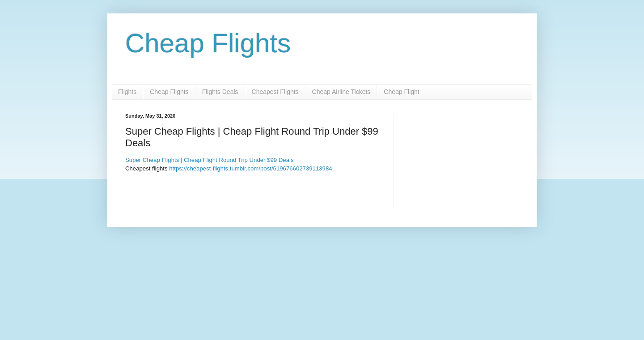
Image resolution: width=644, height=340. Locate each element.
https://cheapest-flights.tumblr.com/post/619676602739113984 (250, 168)
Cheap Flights (208, 43)
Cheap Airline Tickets (341, 92)
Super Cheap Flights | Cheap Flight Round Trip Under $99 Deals (210, 160)
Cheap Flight (401, 92)
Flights (127, 92)
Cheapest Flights (275, 92)
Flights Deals (220, 92)
